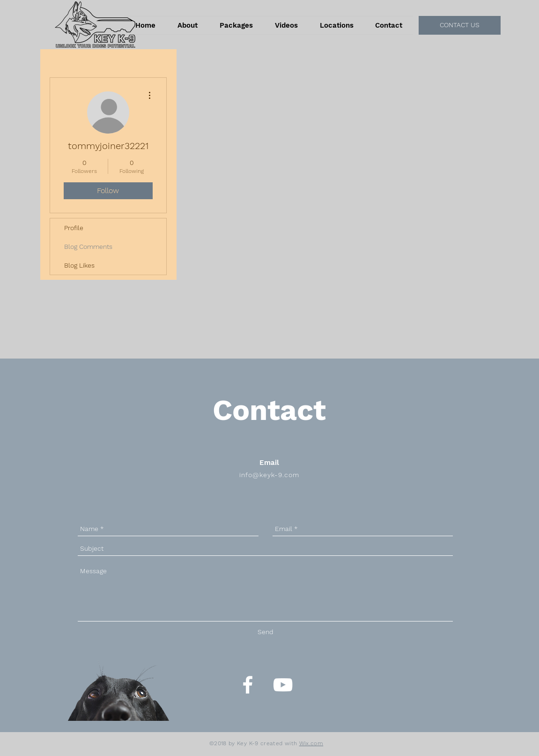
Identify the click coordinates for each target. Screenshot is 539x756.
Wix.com (311, 743)
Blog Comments (88, 247)
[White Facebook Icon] (248, 685)
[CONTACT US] (460, 25)
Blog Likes (79, 265)
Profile (74, 228)
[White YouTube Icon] (283, 685)
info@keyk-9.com (269, 475)
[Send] (266, 632)
